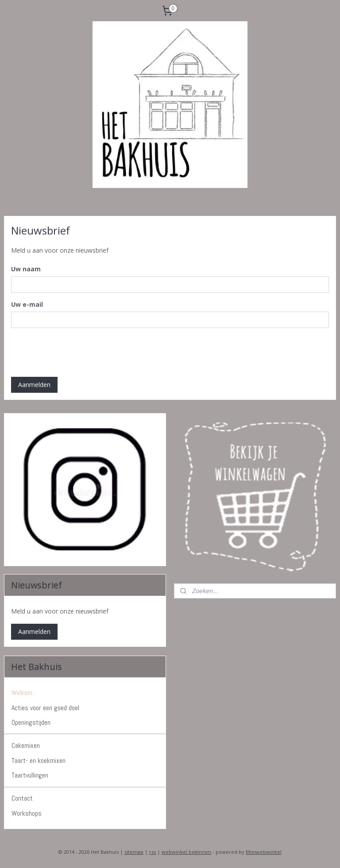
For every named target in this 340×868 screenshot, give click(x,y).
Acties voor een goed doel (45, 708)
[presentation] (78, 352)
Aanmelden (34, 385)
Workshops (27, 813)
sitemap (134, 852)
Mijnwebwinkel (264, 852)
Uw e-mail (27, 304)
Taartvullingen (30, 775)
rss (153, 852)
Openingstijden (31, 722)
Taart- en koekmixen (39, 760)
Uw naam (26, 269)
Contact (22, 798)
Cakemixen (26, 745)
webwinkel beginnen (186, 852)
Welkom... (24, 693)
